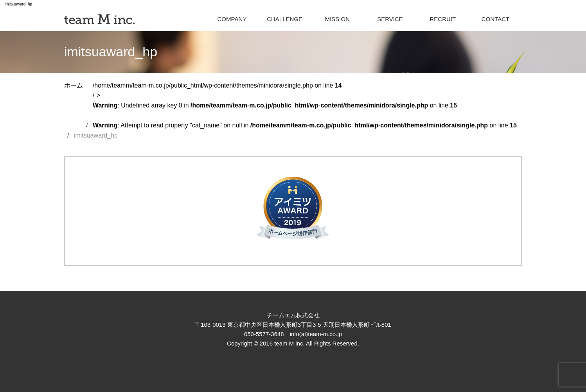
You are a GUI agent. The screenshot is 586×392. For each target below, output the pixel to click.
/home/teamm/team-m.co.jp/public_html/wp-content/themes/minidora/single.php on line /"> (305, 105)
